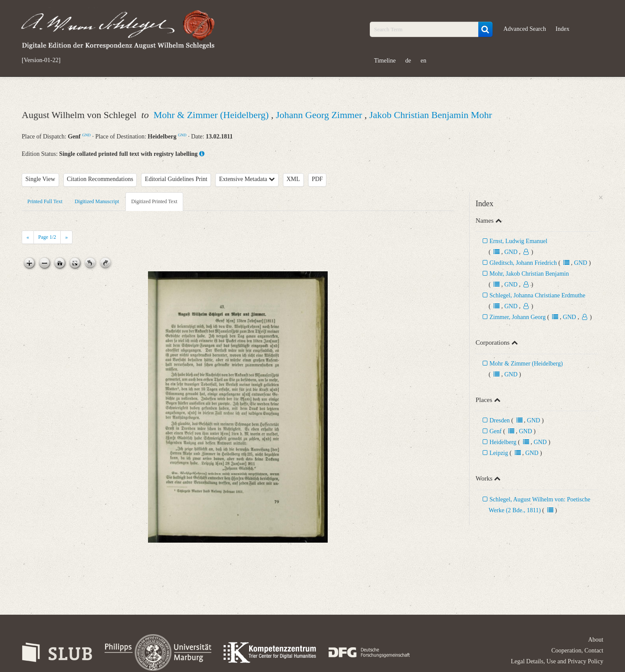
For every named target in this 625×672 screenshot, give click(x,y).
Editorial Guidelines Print (176, 179)
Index (562, 29)
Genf (496, 431)
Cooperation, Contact (577, 651)
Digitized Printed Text (154, 201)
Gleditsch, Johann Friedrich (523, 263)
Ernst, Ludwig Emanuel (518, 241)
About (596, 640)
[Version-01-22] (41, 60)
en (423, 61)
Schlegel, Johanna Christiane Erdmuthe (538, 295)
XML (293, 179)
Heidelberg (503, 442)
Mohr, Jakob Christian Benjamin (529, 274)
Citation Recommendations (100, 179)
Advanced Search (525, 29)
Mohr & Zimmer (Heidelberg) (212, 115)
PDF (317, 179)
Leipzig (499, 453)
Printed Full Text (45, 201)
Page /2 (47, 237)
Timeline (385, 61)
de (408, 61)
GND (86, 135)
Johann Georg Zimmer (320, 115)
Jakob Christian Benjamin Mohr (431, 115)
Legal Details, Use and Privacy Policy (557, 661)
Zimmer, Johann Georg (518, 317)
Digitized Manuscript (97, 201)
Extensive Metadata (247, 179)
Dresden (500, 420)
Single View (41, 179)
